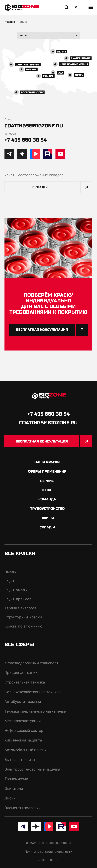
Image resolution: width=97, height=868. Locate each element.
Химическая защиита (23, 740)
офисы (24, 22)
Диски (10, 798)
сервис (47, 481)
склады (47, 527)
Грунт (9, 581)
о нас (47, 490)
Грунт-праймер (18, 599)
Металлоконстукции (23, 721)
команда (47, 499)
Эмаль (10, 572)
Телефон (10, 134)
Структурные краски (23, 617)
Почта (8, 119)
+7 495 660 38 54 (26, 140)
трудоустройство (47, 509)
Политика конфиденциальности (48, 852)
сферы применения (47, 471)
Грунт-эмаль (16, 590)
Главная (10, 22)
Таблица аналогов (20, 608)
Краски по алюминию (24, 626)
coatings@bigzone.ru (34, 126)
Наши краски (47, 462)
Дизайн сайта (48, 860)
